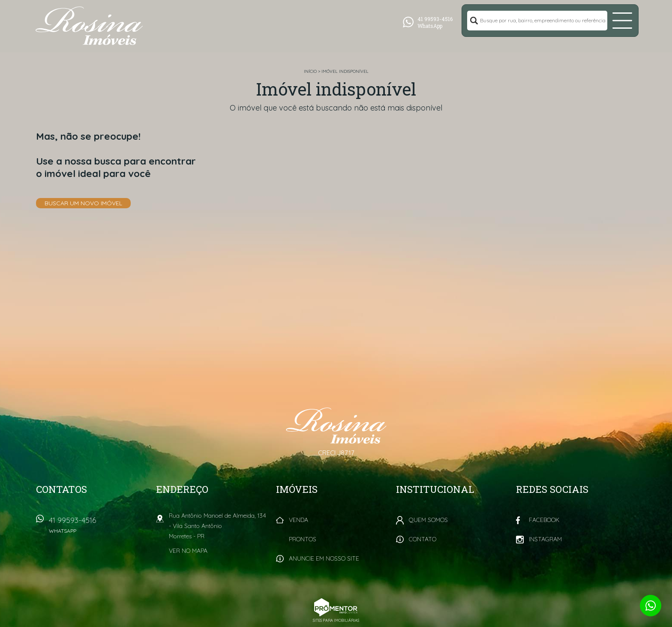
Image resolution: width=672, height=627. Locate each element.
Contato (423, 539)
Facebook (544, 520)
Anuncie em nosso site (324, 558)
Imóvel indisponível (345, 71)
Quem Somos (428, 520)
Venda (298, 520)
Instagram (545, 539)
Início (310, 71)
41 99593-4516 (98, 528)
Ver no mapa (188, 551)
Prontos (303, 539)
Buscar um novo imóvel (83, 203)
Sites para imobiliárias (336, 620)
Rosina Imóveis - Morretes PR (336, 426)
